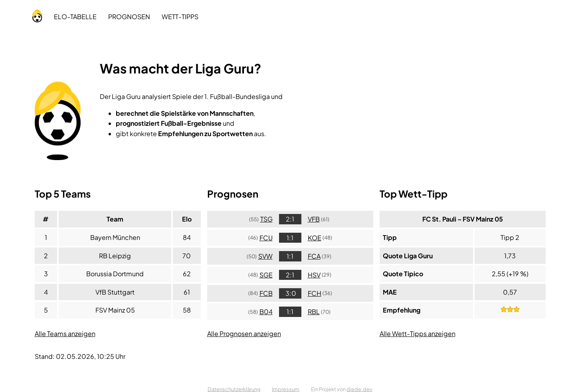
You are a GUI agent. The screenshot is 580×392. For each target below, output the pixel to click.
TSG (266, 219)
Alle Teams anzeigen (65, 334)
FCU (266, 238)
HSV (314, 275)
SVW (265, 256)
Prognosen (129, 17)
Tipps (180, 17)
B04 (266, 312)
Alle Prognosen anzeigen (244, 334)
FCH (315, 293)
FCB (266, 293)
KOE (315, 238)
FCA (314, 256)
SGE (266, 275)
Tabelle (75, 17)
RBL (314, 312)
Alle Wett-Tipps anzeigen (418, 334)
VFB (314, 219)
